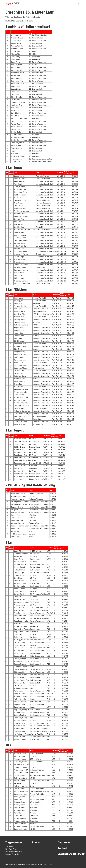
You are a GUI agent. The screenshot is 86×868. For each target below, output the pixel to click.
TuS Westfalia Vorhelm (14, 852)
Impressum (64, 842)
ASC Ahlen (9, 846)
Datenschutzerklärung (71, 854)
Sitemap (36, 842)
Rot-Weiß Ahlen (11, 849)
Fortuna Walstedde (12, 854)
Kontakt (62, 848)
